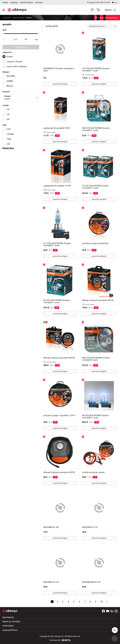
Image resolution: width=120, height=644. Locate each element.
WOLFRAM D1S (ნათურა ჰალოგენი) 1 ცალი (59, 70)
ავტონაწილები (18, 18)
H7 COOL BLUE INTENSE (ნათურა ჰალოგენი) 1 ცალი (95, 187)
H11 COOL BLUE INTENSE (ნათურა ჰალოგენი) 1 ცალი (57, 244)
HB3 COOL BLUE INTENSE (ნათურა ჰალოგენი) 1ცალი (96, 359)
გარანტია (39, 2)
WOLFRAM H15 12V (51, 582)
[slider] (2, 33)
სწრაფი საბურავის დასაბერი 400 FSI (59, 358)
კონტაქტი (14, 2)
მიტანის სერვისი (27, 2)
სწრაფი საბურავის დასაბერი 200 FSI (59, 472)
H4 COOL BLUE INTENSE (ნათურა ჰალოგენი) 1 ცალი (57, 301)
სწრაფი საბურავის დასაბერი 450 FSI (98, 300)
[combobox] (21, 98)
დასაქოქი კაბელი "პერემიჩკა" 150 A (59, 415)
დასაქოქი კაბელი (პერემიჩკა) (95, 243)
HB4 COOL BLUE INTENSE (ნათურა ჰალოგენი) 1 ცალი (96, 129)
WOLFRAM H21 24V (51, 527)
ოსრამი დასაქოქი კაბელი (93, 472)
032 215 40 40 (105, 2)
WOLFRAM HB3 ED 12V (91, 582)
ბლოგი (5, 2)
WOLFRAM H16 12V (90, 527)
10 (101, 602)
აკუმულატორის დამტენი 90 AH (57, 128)
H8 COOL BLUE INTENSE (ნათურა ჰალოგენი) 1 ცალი (95, 417)
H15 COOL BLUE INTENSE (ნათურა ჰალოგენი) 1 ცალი (96, 70)
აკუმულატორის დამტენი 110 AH (57, 186)
